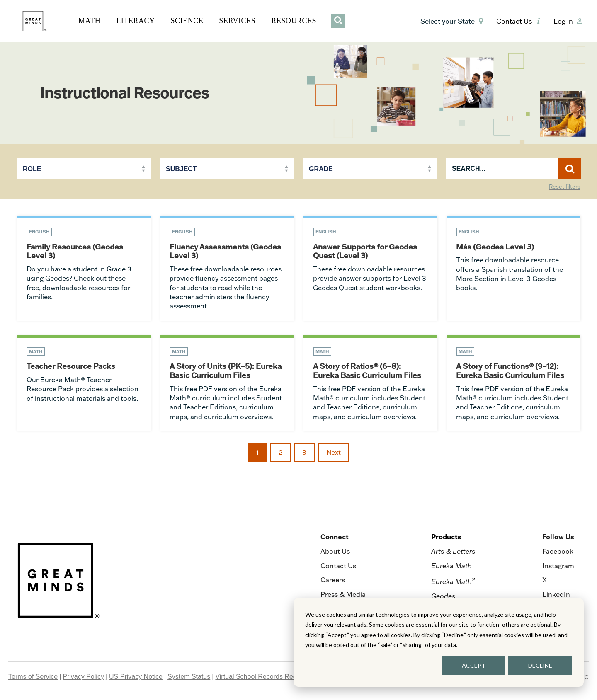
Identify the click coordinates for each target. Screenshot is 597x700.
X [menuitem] (545, 581)
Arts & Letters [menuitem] (453, 552)
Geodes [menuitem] (443, 597)
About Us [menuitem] (335, 552)
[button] (453, 21)
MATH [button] (89, 21)
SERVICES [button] (237, 21)
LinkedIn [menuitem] (556, 595)
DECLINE (540, 665)
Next (334, 453)
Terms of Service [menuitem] (33, 677)
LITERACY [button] (135, 21)
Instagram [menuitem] (558, 567)
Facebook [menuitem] (558, 552)
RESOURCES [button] (294, 21)
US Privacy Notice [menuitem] (136, 677)
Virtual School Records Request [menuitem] (262, 677)
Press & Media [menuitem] (343, 595)
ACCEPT (474, 665)
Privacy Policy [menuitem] (83, 677)
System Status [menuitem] (189, 677)
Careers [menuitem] (333, 581)
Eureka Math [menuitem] (451, 567)
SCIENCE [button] (187, 21)
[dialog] (439, 642)
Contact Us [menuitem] (338, 567)
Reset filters (565, 187)
